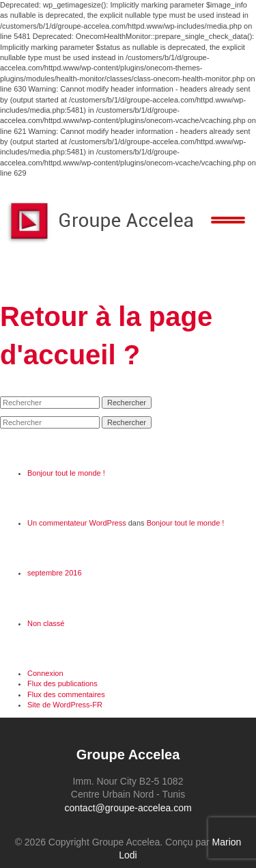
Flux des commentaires (66, 694)
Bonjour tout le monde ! (66, 473)
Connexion (45, 673)
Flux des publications (62, 683)
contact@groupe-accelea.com (128, 808)
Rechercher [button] (127, 403)
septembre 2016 (55, 573)
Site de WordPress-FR (65, 705)
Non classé (46, 623)
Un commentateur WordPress (77, 523)
